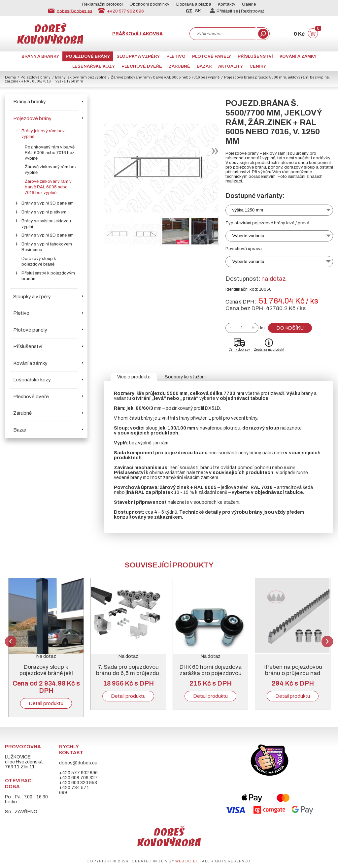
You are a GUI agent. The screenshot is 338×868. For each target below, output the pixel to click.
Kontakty (227, 4)
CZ (189, 11)
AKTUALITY (231, 66)
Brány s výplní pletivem (44, 212)
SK (198, 11)
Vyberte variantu (248, 236)
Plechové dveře (142, 66)
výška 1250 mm (248, 210)
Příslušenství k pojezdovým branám (48, 276)
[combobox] (222, 34)
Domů (10, 77)
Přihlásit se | (225, 11)
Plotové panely (212, 56)
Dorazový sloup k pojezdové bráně (39, 261)
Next (327, 642)
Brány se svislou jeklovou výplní (46, 224)
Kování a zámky (298, 56)
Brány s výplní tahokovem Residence (47, 247)
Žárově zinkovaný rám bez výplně (51, 170)
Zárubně (179, 66)
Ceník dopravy (239, 350)
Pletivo (176, 56)
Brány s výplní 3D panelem (48, 203)
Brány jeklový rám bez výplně (81, 77)
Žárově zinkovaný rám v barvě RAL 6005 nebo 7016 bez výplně (165, 77)
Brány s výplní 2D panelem (48, 235)
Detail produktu (46, 703)
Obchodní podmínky (149, 4)
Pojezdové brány (88, 56)
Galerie (249, 4)
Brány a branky (40, 56)
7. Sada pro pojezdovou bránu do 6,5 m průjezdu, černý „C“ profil (128, 673)
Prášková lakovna (138, 34)
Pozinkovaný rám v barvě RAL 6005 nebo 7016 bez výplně (50, 153)
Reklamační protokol (102, 4)
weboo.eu (187, 861)
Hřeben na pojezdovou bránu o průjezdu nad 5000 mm (293, 673)
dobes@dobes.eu (74, 11)
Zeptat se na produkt (269, 350)
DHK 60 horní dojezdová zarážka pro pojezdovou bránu (211, 673)
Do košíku (290, 328)
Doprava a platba (194, 4)
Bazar (204, 66)
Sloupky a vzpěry (138, 56)
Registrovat (253, 11)
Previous (11, 642)
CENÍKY (258, 66)
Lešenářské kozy (94, 66)
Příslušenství (255, 56)
